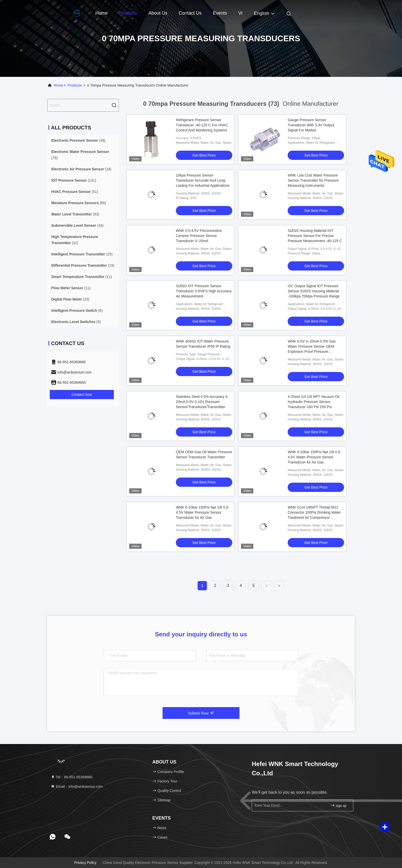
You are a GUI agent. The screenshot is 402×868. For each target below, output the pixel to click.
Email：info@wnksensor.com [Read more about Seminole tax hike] (77, 787)
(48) (78, 140)
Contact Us (190, 13)
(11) (82, 277)
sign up (338, 805)
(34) (81, 169)
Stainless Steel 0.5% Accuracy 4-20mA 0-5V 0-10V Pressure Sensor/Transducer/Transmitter (202, 402)
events (220, 13)
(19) (83, 265)
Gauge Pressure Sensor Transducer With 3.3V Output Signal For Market (311, 125)
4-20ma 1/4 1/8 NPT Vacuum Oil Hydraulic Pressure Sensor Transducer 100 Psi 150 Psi (313, 402)
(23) (70, 299)
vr (240, 13)
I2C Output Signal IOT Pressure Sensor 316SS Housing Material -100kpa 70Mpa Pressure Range (314, 291)
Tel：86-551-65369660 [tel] (72, 777)
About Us (158, 13)
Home (102, 13)
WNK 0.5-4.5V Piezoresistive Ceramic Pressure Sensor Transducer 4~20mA (199, 236)
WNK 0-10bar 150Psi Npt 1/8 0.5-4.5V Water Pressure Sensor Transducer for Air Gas (314, 457)
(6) (77, 311)
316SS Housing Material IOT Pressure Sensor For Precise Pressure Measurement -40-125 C (315, 236)
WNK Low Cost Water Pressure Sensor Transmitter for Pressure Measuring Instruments (313, 180)
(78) (80, 155)
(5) (76, 322)
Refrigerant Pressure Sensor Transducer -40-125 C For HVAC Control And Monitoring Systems (202, 125)
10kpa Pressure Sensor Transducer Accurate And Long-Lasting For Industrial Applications (203, 180)
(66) (79, 203)
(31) (75, 240)
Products (128, 13)
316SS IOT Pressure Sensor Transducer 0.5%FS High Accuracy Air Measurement (204, 291)
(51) (75, 192)
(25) (82, 254)
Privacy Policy (85, 863)
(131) (74, 180)
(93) (75, 214)
